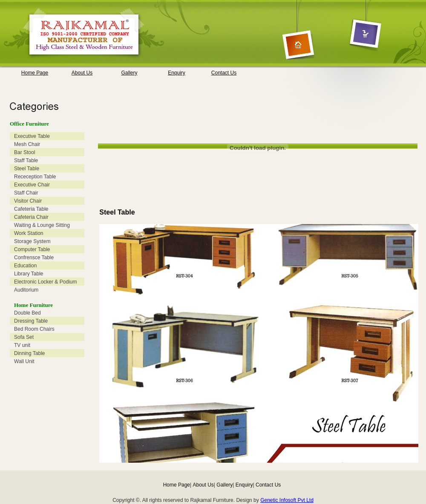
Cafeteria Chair (31, 217)
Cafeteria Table (31, 209)
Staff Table (26, 160)
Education (25, 266)
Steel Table (27, 169)
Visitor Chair (28, 201)
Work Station (29, 233)
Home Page (35, 73)
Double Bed (27, 313)
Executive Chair (32, 185)
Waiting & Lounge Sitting (42, 225)
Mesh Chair (27, 144)
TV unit (22, 345)
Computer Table (32, 249)
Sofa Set (24, 337)
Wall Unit (24, 361)
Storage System (32, 241)
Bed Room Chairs (34, 329)
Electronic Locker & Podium (45, 282)
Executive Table (32, 136)
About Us (82, 73)
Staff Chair (26, 193)
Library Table (29, 274)
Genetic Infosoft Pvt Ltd (287, 500)
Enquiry (177, 73)
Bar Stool (24, 152)
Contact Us (224, 73)
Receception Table (35, 177)
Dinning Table (30, 353)
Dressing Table (31, 321)
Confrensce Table (34, 258)
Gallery (129, 73)
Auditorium (26, 290)
